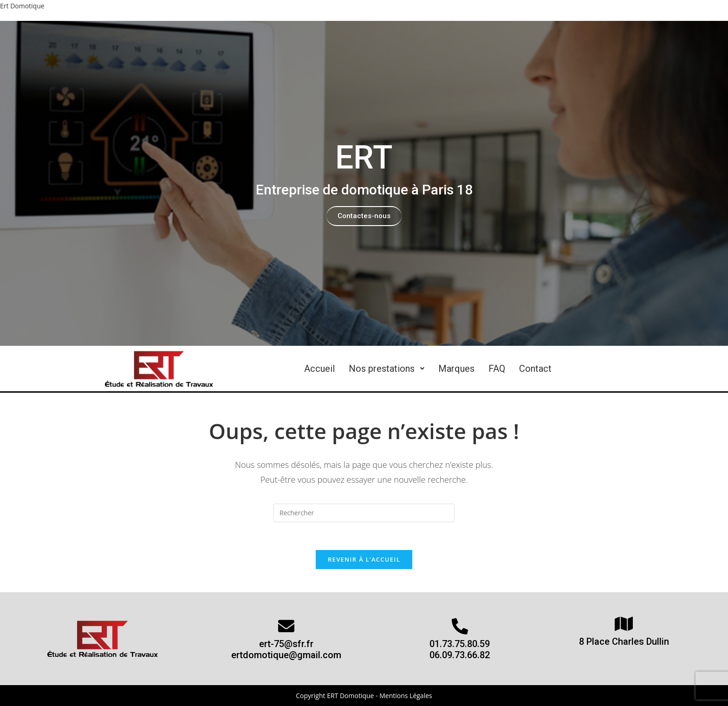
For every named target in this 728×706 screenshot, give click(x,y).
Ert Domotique (22, 6)
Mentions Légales (406, 696)
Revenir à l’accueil (364, 559)
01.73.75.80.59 (460, 644)
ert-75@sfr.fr (286, 644)
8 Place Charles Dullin (624, 641)
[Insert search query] (364, 513)
